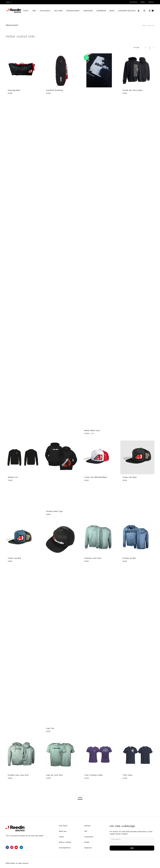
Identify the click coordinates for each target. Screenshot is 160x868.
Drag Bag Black (14, 90)
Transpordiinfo (89, 837)
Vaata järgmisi (80, 798)
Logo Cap (50, 728)
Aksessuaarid (73, 11)
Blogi (112, 11)
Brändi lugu (63, 831)
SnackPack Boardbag (54, 90)
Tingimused (88, 848)
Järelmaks (87, 826)
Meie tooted (63, 826)
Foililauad (45, 11)
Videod (61, 837)
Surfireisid (101, 11)
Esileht (144, 25)
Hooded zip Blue (129, 558)
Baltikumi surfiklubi (65, 842)
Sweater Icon (13, 477)
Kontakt (151, 2)
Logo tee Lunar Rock (54, 775)
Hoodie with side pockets (132, 90)
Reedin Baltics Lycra (92, 430)
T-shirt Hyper (127, 775)
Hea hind (58, 11)
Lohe (26, 11)
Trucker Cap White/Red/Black (96, 477)
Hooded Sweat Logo (54, 511)
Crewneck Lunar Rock (93, 558)
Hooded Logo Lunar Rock (18, 775)
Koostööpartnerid (65, 848)
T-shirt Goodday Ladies (93, 775)
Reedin (143, 2)
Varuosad (88, 11)
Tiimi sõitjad (133, 2)
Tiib (34, 11)
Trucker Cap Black (130, 477)
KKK (86, 831)
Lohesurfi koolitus (127, 11)
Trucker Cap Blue (14, 558)
